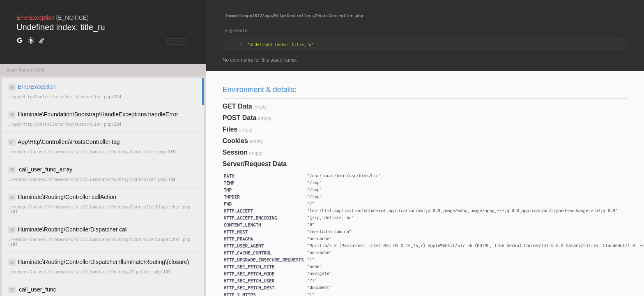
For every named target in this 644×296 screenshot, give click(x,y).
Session (235, 152)
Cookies (235, 141)
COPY (176, 42)
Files (230, 129)
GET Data (237, 106)
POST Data (240, 118)
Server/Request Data (255, 164)
